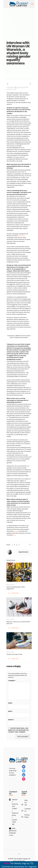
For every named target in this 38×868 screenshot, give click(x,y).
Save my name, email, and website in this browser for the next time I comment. (18, 730)
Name (10, 703)
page (16, 531)
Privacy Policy (27, 816)
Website (11, 720)
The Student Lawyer (21, 859)
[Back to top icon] (19, 854)
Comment (12, 681)
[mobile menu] (32, 4)
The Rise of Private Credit (14, 654)
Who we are (26, 803)
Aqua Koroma (21, 87)
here (14, 535)
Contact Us (27, 810)
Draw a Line (21, 236)
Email (10, 711)
